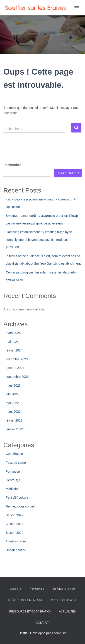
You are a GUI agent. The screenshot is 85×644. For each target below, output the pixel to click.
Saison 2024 (15, 533)
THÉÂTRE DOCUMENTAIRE (25, 600)
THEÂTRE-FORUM (63, 589)
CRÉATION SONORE (64, 600)
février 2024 (14, 350)
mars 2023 (13, 385)
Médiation (13, 489)
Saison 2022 (15, 515)
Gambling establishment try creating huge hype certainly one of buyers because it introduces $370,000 (39, 240)
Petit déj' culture (17, 498)
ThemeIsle (59, 633)
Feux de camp (16, 463)
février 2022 (14, 420)
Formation (13, 471)
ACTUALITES (67, 612)
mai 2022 (12, 403)
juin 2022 (12, 394)
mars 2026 (13, 333)
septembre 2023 (17, 377)
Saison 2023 (15, 524)
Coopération (14, 454)
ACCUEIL (16, 589)
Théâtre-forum (16, 541)
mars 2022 (13, 412)
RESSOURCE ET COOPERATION (30, 612)
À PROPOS (37, 589)
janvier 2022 (14, 429)
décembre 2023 (17, 359)
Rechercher (12, 165)
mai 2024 (12, 342)
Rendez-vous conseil (20, 506)
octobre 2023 (15, 368)
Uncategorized (16, 550)
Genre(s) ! (13, 480)
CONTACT (42, 623)
